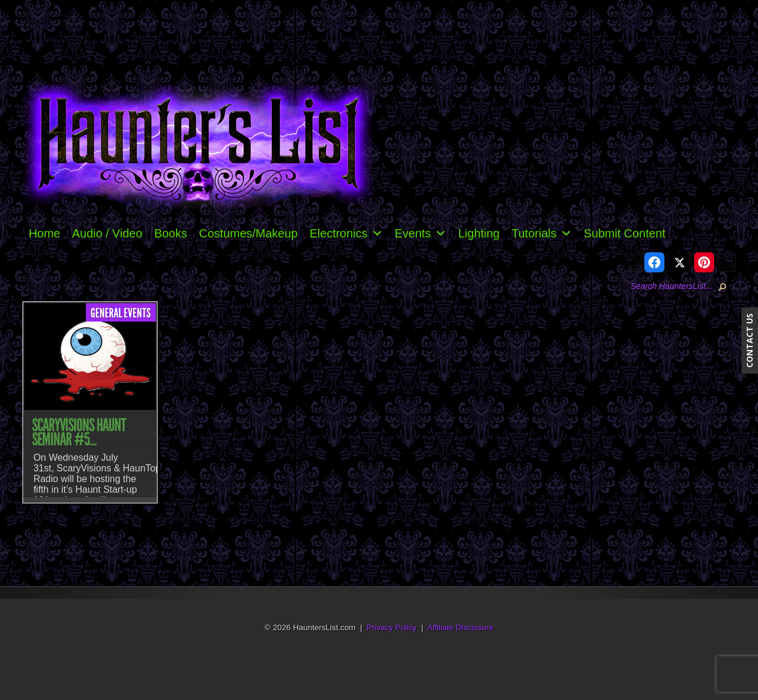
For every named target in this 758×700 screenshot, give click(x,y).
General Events (121, 313)
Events (421, 233)
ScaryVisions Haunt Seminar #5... (79, 432)
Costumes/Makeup (248, 233)
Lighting (479, 233)
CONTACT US (749, 341)
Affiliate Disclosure (461, 627)
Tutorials (542, 233)
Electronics (346, 233)
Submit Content (625, 233)
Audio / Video (107, 233)
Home (44, 233)
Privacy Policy (392, 627)
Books (171, 233)
